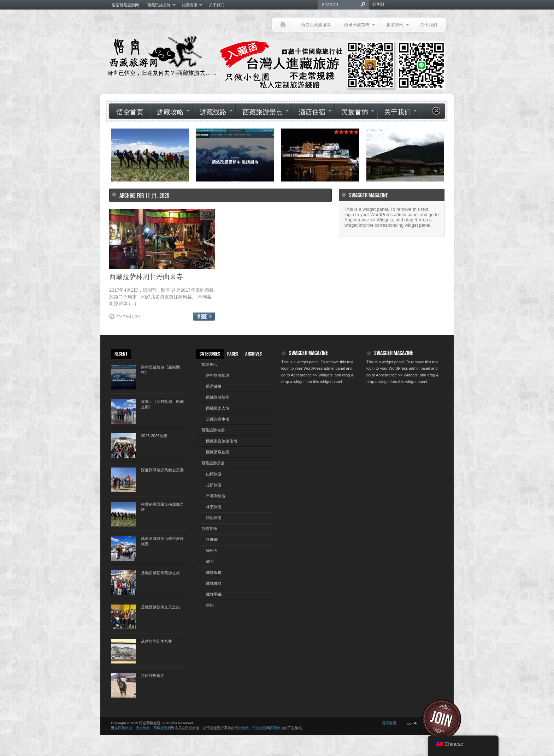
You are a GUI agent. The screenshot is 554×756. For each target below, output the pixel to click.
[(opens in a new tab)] (235, 155)
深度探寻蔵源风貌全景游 (162, 470)
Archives (254, 354)
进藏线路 (213, 113)
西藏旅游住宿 (213, 430)
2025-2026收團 (154, 436)
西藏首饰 (209, 529)
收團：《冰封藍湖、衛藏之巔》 (162, 404)
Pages (233, 354)
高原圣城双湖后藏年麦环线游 (162, 541)
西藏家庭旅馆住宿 (222, 441)
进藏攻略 (170, 113)
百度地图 (389, 723)
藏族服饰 (214, 572)
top (409, 723)
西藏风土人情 (218, 408)
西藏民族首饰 (159, 5)
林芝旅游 (214, 507)
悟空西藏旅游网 (125, 5)
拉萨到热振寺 (153, 675)
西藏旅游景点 (262, 113)
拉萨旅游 (214, 485)
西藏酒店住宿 (218, 452)
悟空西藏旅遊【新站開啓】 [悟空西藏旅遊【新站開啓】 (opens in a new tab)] (160, 370)
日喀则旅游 (216, 496)
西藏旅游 (125, 728)
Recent (121, 354)
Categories (210, 354)
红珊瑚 (212, 540)
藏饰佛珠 (214, 583)
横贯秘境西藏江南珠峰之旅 (162, 507)
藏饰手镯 (214, 594)
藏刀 (210, 561)
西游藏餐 (214, 386)
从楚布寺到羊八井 (157, 641)
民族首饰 (354, 113)
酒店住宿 (312, 113)
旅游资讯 (190, 5)
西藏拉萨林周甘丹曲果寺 (146, 276)
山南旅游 (214, 474)
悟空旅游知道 (218, 375)
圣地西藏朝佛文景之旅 (160, 607)
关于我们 (217, 5)
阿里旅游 (214, 518)
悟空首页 (130, 112)
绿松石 (212, 550)
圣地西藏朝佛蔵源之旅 (160, 573)
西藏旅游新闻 (218, 397)
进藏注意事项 (218, 419)
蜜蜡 (210, 605)
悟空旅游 (143, 728)
